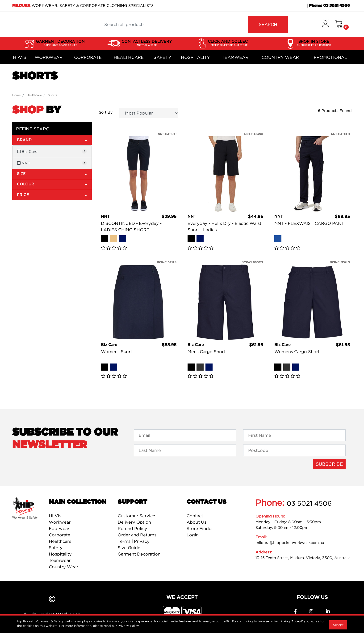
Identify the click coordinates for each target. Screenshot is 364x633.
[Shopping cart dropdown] (342, 24)
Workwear (49, 57)
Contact (195, 516)
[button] (325, 24)
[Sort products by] (149, 113)
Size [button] (52, 174)
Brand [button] (52, 140)
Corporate (88, 57)
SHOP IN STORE (314, 43)
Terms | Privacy (134, 541)
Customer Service (136, 516)
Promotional (330, 57)
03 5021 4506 (309, 503)
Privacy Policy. (129, 626)
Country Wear (280, 57)
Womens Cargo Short (297, 352)
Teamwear (235, 57)
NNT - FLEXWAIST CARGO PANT (309, 223)
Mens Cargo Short (206, 352)
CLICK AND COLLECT (229, 43)
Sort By (106, 112)
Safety (162, 57)
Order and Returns (137, 535)
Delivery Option (134, 522)
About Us (197, 522)
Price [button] (52, 195)
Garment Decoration (139, 554)
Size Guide (129, 548)
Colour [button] (52, 184)
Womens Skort (117, 352)
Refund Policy (132, 528)
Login (193, 535)
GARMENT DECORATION (60, 43)
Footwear (59, 528)
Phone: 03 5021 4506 (329, 6)
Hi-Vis (20, 57)
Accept (338, 625)
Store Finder (200, 528)
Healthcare (129, 57)
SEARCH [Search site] (268, 24)
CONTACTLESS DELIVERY (147, 43)
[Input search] (172, 25)
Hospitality (195, 57)
